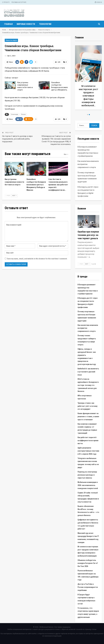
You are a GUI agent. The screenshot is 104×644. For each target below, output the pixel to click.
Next (14, 196)
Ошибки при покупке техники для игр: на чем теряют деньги (88, 235)
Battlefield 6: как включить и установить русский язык (88, 372)
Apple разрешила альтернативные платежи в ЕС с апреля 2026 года (88, 451)
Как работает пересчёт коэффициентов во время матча (88, 440)
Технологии (45, 24)
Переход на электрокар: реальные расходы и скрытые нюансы (87, 475)
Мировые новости (26, 24)
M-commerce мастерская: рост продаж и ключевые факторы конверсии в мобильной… (88, 96)
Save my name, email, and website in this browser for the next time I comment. (37, 259)
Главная (8, 24)
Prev (8, 196)
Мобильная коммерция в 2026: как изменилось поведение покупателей (88, 485)
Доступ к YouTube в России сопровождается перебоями (88, 587)
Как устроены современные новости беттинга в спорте (25, 86)
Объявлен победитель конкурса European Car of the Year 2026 (88, 563)
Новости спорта (11, 40)
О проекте (6, 2)
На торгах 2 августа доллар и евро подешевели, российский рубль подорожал (17, 139)
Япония (23, 114)
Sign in (98, 2)
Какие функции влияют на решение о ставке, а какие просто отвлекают (88, 417)
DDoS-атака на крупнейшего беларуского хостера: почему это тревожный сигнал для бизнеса (88, 385)
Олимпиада (14, 114)
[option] (88, 78)
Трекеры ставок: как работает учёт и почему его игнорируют (87, 406)
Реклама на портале (19, 2)
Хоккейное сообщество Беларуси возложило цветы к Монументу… (60, 86)
